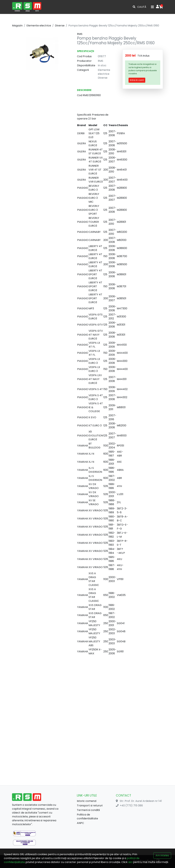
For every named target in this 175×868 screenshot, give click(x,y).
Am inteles (162, 855)
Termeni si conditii (88, 810)
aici (130, 862)
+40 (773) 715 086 (131, 806)
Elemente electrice (39, 26)
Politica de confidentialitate (87, 817)
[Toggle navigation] (152, 7)
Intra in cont (137, 80)
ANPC (80, 823)
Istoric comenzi (87, 801)
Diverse (60, 26)
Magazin (17, 26)
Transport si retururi (90, 806)
